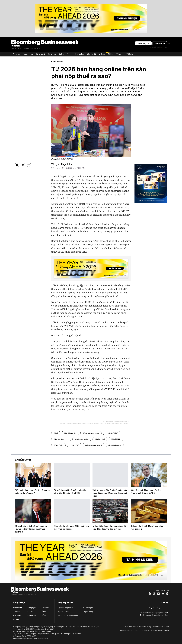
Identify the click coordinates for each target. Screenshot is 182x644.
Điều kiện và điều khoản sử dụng (138, 627)
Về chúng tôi (88, 608)
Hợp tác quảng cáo (156, 608)
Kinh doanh (18, 608)
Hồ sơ (44, 615)
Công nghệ (32, 608)
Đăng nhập (160, 43)
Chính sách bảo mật (161, 627)
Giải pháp (17, 615)
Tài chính (17, 611)
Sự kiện (130, 54)
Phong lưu (32, 615)
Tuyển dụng (88, 611)
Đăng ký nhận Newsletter (68, 615)
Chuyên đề (46, 608)
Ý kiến (44, 611)
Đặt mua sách (63, 611)
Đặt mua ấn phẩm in (66, 608)
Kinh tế (30, 611)
